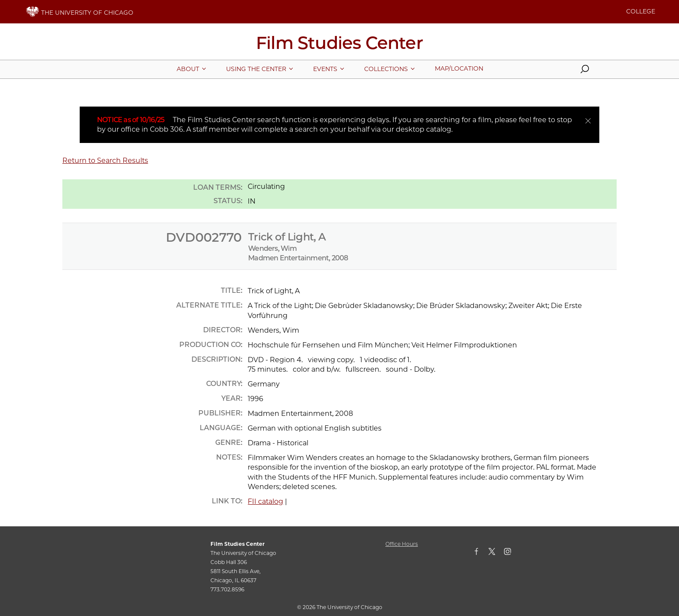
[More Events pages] (325, 69)
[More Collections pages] (386, 69)
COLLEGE (641, 11)
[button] (585, 71)
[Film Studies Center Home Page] (339, 46)
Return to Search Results (105, 160)
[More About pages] (188, 69)
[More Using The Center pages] (256, 69)
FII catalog (265, 501)
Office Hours (402, 544)
